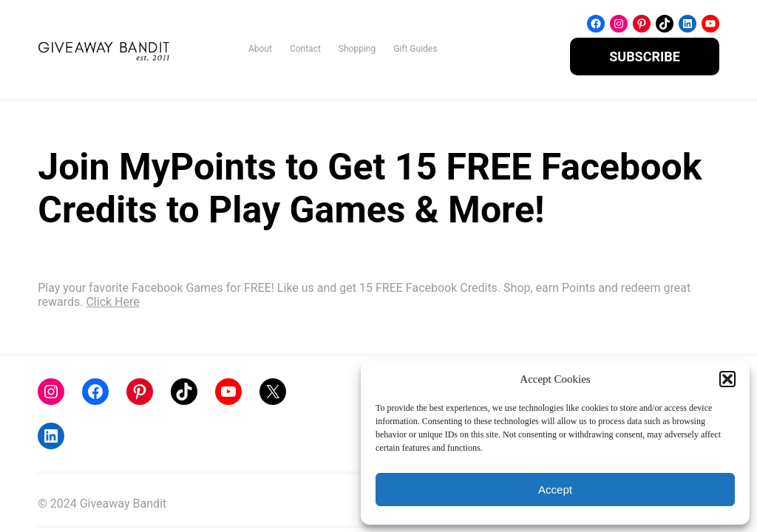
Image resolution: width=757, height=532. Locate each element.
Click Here (112, 302)
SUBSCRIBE (645, 57)
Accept (555, 490)
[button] (727, 379)
